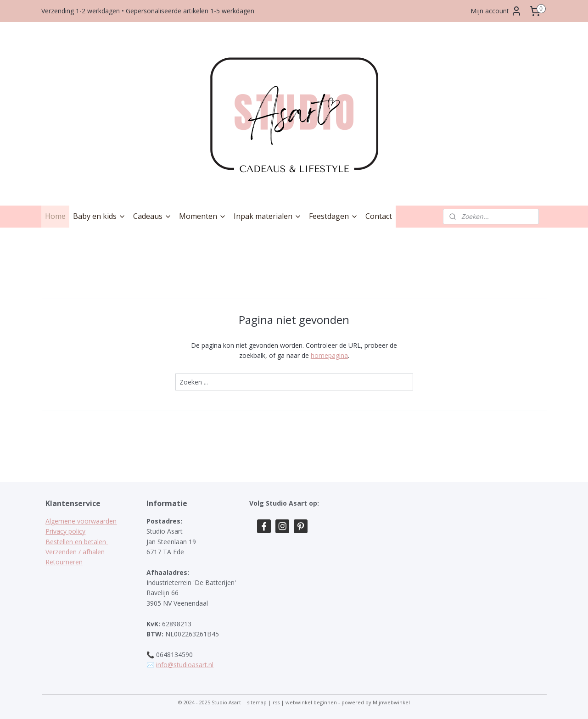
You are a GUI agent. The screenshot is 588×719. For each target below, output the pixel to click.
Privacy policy (65, 531)
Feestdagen (333, 216)
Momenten (203, 216)
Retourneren (64, 562)
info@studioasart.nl (185, 665)
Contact (379, 216)
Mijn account (496, 11)
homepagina (329, 355)
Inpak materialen (268, 216)
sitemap (257, 702)
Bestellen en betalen (77, 542)
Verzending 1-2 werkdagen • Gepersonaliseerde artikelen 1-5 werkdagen (148, 11)
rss (276, 702)
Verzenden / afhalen (75, 552)
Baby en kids (99, 216)
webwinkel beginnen (311, 702)
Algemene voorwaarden (81, 521)
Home (55, 216)
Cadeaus (152, 216)
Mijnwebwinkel (391, 702)
